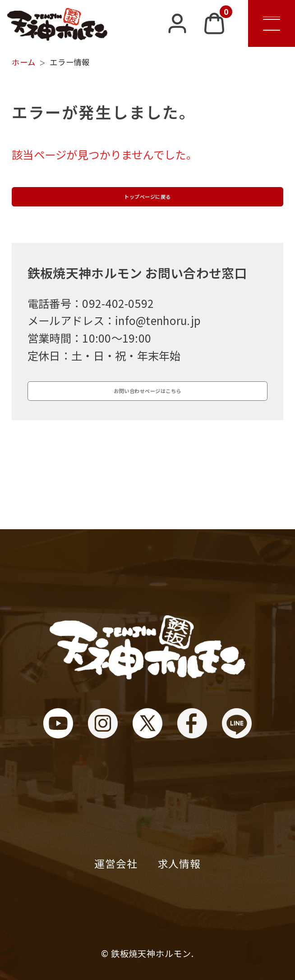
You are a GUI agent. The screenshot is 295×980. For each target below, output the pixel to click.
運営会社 (116, 863)
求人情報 (179, 863)
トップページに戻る (147, 210)
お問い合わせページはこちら (147, 431)
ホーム (23, 62)
